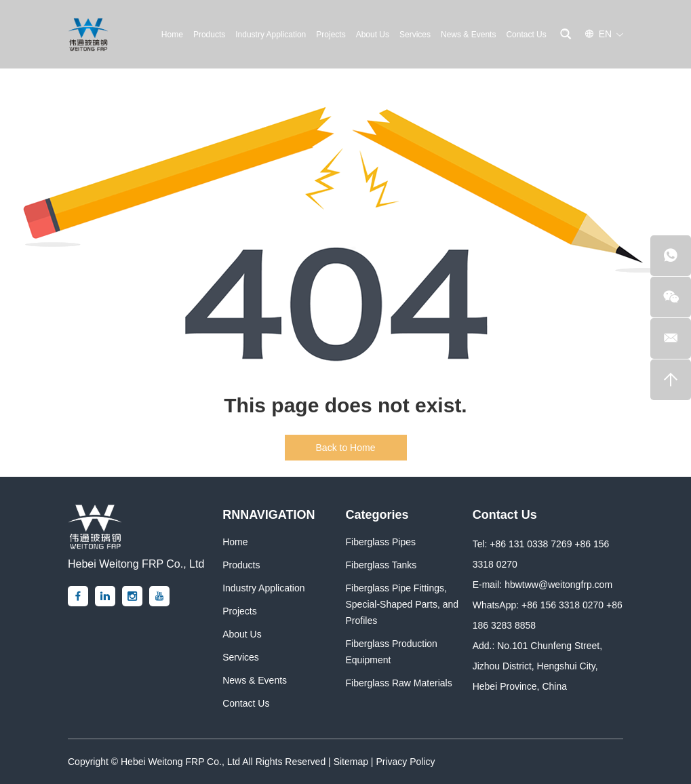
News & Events (468, 35)
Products (209, 35)
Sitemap (351, 762)
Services (415, 35)
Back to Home (346, 448)
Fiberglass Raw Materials (398, 683)
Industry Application (271, 35)
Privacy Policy (405, 762)
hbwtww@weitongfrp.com (558, 585)
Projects (331, 35)
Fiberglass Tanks (381, 565)
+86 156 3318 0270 (562, 605)
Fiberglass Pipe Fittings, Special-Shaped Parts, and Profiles (402, 604)
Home (172, 35)
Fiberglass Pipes (380, 542)
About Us (373, 35)
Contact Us (526, 35)
